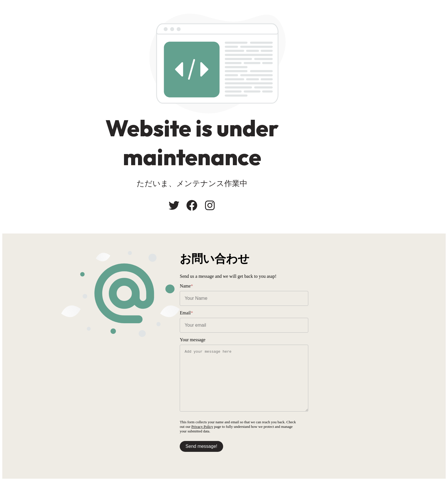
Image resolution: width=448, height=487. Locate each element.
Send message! (246, 447)
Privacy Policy (363, 427)
